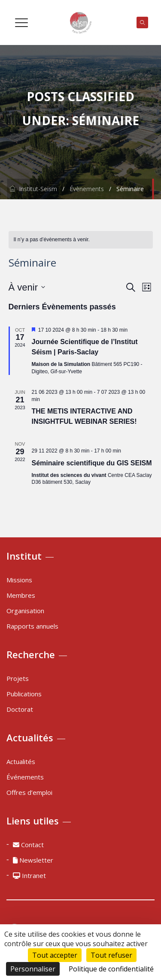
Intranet (29, 875)
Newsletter (33, 860)
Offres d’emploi (29, 792)
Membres (21, 595)
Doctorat (20, 709)
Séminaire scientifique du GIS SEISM (92, 463)
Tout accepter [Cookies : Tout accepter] (55, 955)
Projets (18, 678)
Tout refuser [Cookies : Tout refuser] (111, 955)
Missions (19, 580)
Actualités (21, 761)
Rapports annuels (32, 626)
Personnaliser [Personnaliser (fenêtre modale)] (33, 969)
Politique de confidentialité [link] (111, 969)
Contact (28, 845)
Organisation (25, 611)
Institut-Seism (33, 189)
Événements (25, 777)
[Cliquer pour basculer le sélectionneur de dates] (27, 287)
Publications (24, 694)
